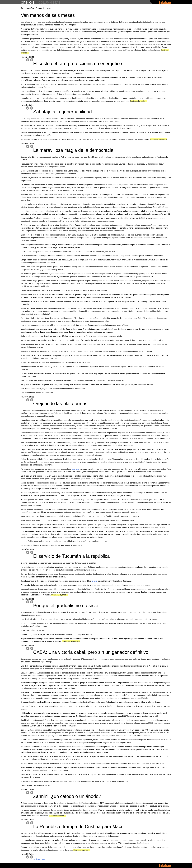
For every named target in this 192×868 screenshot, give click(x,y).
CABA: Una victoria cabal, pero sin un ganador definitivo (91, 652)
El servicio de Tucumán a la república (72, 556)
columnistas (49, 3)
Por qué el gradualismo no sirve (66, 606)
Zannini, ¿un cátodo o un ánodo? (67, 796)
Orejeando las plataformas (60, 404)
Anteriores (39, 859)
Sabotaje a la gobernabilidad (63, 112)
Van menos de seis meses (48, 15)
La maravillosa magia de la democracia (73, 150)
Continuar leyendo (138, 101)
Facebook (32, 60)
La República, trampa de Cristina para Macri (78, 827)
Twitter (28, 60)
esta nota (76, 469)
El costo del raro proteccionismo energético (78, 64)
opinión (27, 3)
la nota (95, 581)
